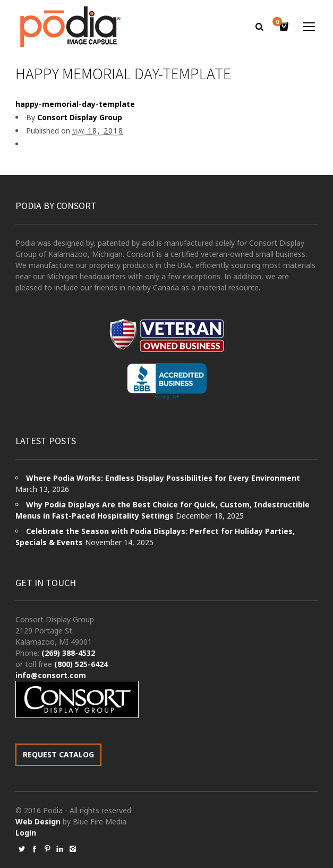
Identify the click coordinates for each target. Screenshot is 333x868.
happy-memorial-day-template (75, 104)
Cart (279, 23)
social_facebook (35, 849)
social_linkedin (60, 849)
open (309, 27)
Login (26, 833)
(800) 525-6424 (81, 664)
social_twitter (22, 849)
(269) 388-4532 (68, 653)
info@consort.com (51, 675)
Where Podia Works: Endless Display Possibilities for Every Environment (163, 478)
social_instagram (73, 849)
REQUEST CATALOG (58, 754)
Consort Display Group (80, 117)
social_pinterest (47, 849)
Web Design (38, 821)
